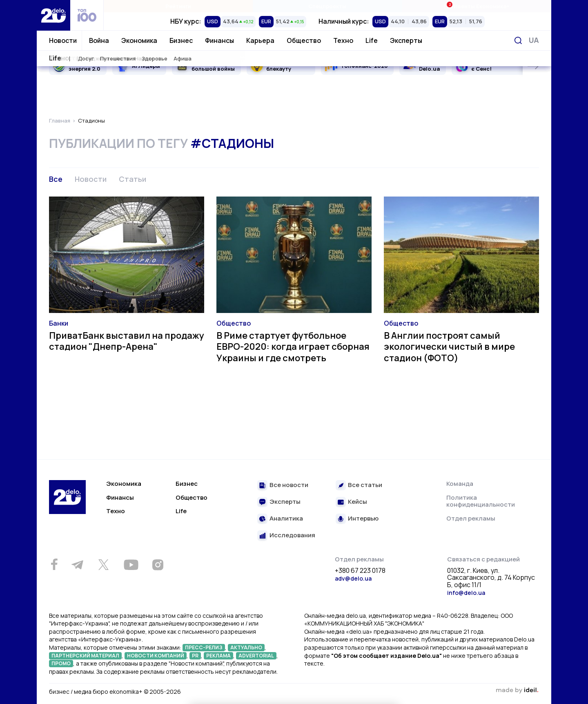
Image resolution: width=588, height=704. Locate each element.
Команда (460, 484)
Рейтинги (178, 6)
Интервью (363, 519)
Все (56, 179)
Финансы (219, 40)
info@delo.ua (466, 593)
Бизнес (181, 40)
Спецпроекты (327, 6)
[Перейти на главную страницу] (53, 15)
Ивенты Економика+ (476, 6)
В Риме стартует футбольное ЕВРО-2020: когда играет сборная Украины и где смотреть (293, 347)
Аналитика (286, 519)
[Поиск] (518, 40)
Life (372, 40)
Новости (63, 40)
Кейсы (357, 502)
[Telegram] (77, 565)
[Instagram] (158, 565)
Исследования (292, 535)
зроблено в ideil (517, 691)
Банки (59, 323)
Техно (343, 40)
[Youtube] (131, 565)
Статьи (133, 179)
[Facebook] (54, 564)
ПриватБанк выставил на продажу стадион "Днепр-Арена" (127, 341)
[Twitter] (103, 565)
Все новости (289, 485)
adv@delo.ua (353, 578)
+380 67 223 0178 (360, 571)
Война (99, 40)
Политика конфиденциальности (481, 501)
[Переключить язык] (534, 40)
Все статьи (365, 485)
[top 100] (87, 15)
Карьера (260, 40)
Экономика (139, 40)
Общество (304, 40)
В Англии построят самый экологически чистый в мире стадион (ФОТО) (449, 347)
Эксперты (406, 40)
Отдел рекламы (471, 518)
